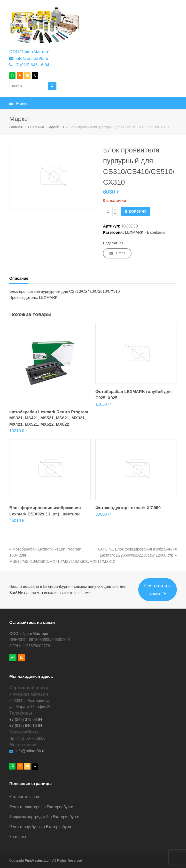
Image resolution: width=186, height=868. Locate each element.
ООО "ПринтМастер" (29, 52)
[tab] (19, 279)
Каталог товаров (24, 797)
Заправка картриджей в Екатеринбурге (44, 817)
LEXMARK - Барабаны (145, 232)
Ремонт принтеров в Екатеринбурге (41, 807)
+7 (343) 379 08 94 (26, 720)
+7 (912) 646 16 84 (31, 65)
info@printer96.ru (32, 58)
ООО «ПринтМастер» (29, 634)
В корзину (136, 211)
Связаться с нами (157, 590)
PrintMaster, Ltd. (37, 860)
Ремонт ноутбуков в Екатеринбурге (41, 827)
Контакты (18, 837)
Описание (19, 278)
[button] (93, 103)
